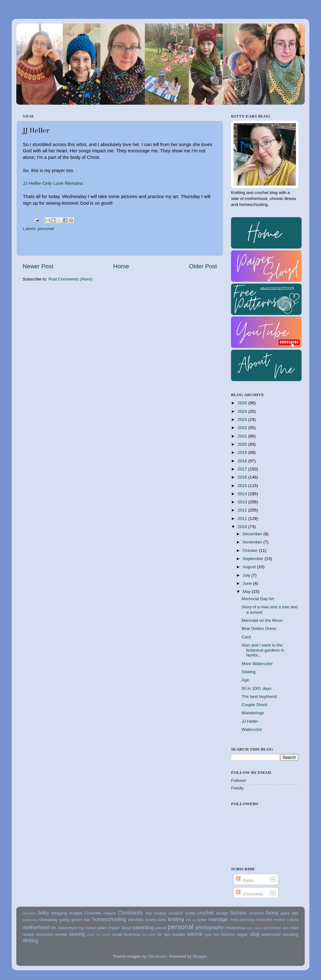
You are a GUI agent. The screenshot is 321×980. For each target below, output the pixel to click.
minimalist (264, 920)
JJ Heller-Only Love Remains (53, 183)
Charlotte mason (100, 913)
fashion (239, 913)
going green (71, 920)
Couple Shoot (255, 705)
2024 (243, 411)
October (251, 550)
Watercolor (252, 729)
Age (245, 680)
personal (46, 229)
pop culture (255, 928)
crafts (190, 913)
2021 (243, 436)
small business (126, 934)
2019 (243, 452)
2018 (243, 461)
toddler (179, 934)
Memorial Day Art (258, 599)
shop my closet (99, 935)
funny (272, 913)
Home (121, 266)
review (61, 934)
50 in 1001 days (257, 688)
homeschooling (109, 919)
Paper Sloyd (120, 928)
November (253, 542)
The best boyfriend (259, 697)
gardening (30, 920)
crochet (205, 913)
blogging (59, 913)
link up (191, 920)
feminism (257, 913)
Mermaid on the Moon (262, 620)
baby (44, 913)
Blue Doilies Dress (259, 629)
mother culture (286, 920)
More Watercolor (257, 664)
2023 (243, 419)
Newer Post (38, 266)
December (253, 534)
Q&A (285, 928)
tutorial (195, 934)
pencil (161, 928)
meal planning (242, 920)
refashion (45, 934)
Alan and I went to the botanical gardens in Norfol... (263, 650)
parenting (144, 927)
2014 (243, 494)
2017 (243, 469)
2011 (243, 519)
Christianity (130, 913)
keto (162, 920)
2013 (243, 502)
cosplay (160, 913)
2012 (243, 510)
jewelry (151, 920)
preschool (273, 928)
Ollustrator (157, 956)
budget (76, 913)
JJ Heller (250, 721)
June (248, 583)
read (294, 928)
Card (246, 637)
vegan (242, 934)
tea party (149, 935)
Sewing (249, 672)
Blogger (200, 956)
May (247, 592)
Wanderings (253, 713)
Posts (244, 880)
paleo (102, 928)
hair (87, 920)
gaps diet (289, 913)
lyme (202, 920)
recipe (28, 934)
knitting (176, 919)
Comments (249, 894)
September (254, 559)
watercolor (271, 934)
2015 (243, 486)
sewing (77, 934)
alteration (29, 913)
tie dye (164, 934)
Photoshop (235, 928)
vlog (255, 934)
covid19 (176, 913)
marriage (218, 919)
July (247, 575)
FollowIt (238, 781)
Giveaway (48, 920)
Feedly (237, 788)
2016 (243, 477)
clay (149, 913)
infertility (136, 920)
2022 (243, 428)
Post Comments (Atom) (71, 279)
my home (87, 928)
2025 (243, 403)
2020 (243, 444)
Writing (30, 941)
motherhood (36, 927)
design (222, 913)
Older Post (203, 266)
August (250, 567)
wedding (291, 934)
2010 (243, 527)
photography (210, 927)
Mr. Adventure (64, 928)
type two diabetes (220, 935)
